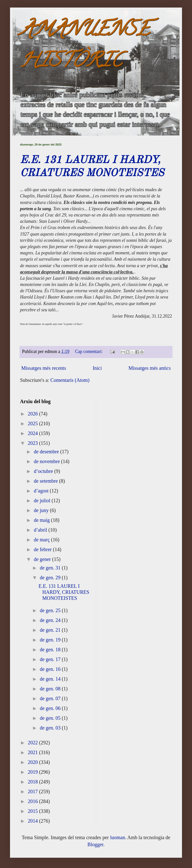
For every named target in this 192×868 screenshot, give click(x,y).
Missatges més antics (150, 368)
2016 (33, 801)
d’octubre (44, 471)
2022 (33, 743)
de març (42, 540)
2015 (33, 811)
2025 (33, 423)
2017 (33, 791)
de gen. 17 (51, 659)
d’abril (41, 530)
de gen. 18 (51, 649)
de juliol (43, 500)
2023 (33, 443)
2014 (33, 821)
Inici (97, 368)
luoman (118, 837)
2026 (33, 414)
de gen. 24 (51, 620)
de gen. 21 (51, 630)
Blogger (95, 844)
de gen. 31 (51, 568)
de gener (43, 559)
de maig (42, 520)
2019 (33, 772)
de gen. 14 (51, 679)
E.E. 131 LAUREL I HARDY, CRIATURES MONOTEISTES (64, 592)
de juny (42, 510)
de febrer (43, 549)
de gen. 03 (51, 728)
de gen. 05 (51, 718)
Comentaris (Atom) (70, 380)
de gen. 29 (51, 577)
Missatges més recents (44, 368)
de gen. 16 (51, 669)
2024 (33, 433)
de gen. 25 (51, 610)
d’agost (42, 491)
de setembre (46, 481)
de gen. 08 (51, 689)
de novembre (47, 461)
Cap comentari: (89, 351)
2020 (33, 762)
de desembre (47, 452)
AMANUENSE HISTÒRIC (85, 47)
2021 (33, 752)
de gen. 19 (51, 640)
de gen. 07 (51, 698)
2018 (33, 782)
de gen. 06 (51, 708)
